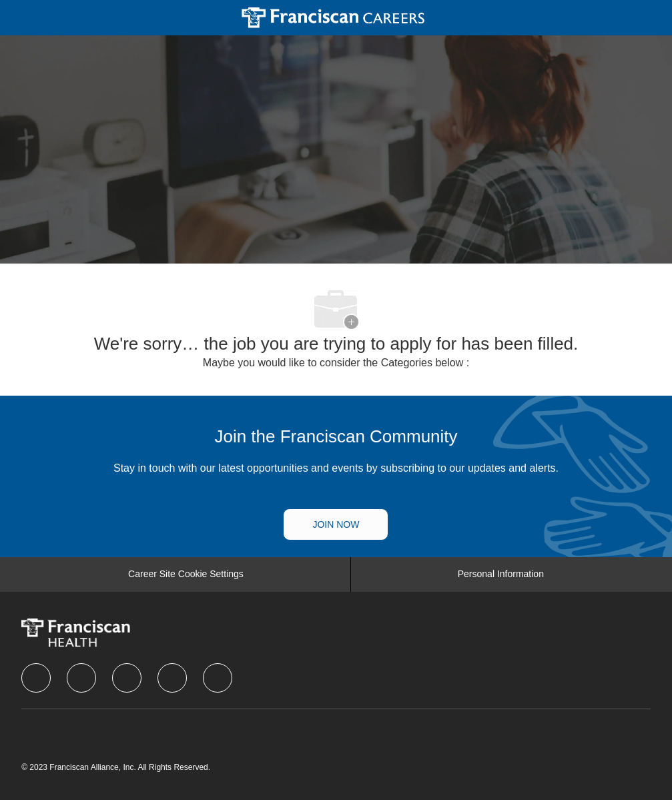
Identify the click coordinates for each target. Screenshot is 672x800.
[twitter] (127, 678)
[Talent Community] (336, 524)
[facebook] (36, 678)
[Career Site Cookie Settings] (186, 574)
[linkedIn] (81, 678)
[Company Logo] (333, 17)
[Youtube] (218, 678)
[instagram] (172, 678)
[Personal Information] (501, 574)
